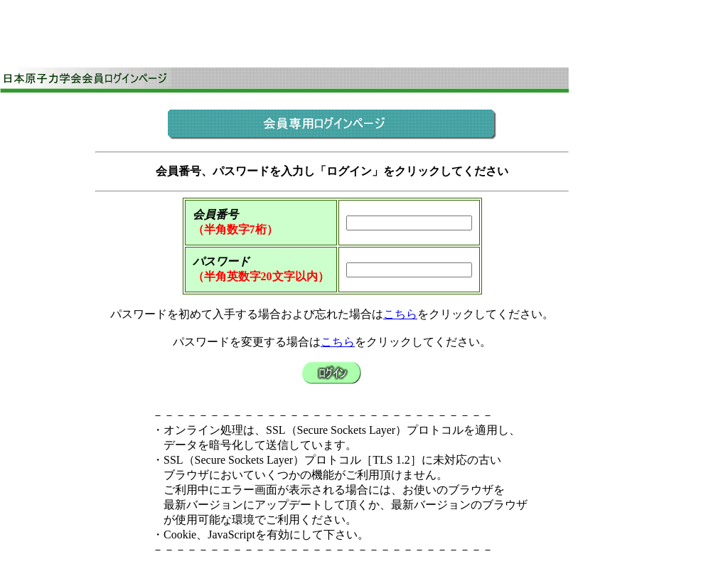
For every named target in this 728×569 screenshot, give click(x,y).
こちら (400, 314)
